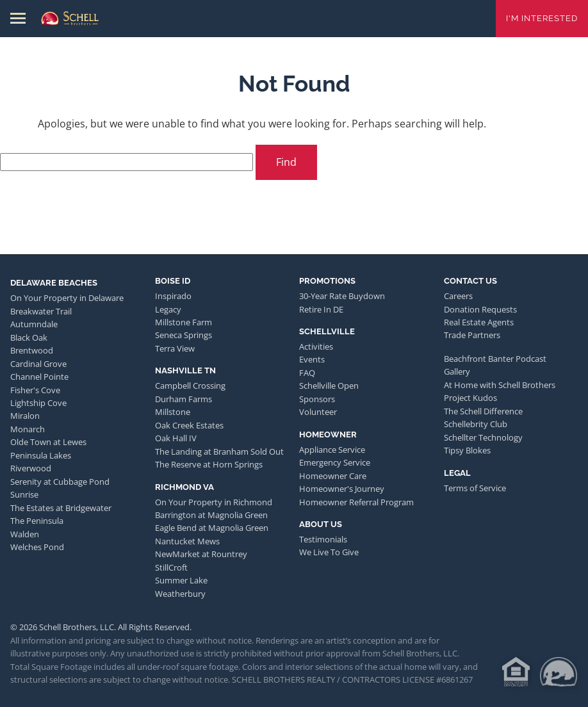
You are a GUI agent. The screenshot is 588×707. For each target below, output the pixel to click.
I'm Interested (542, 18)
